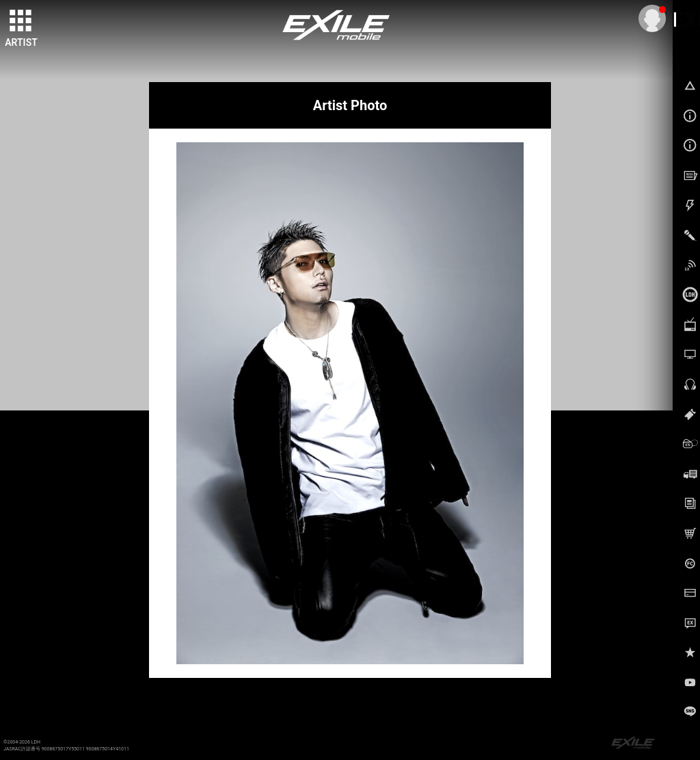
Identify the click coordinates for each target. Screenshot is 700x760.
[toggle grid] (21, 21)
